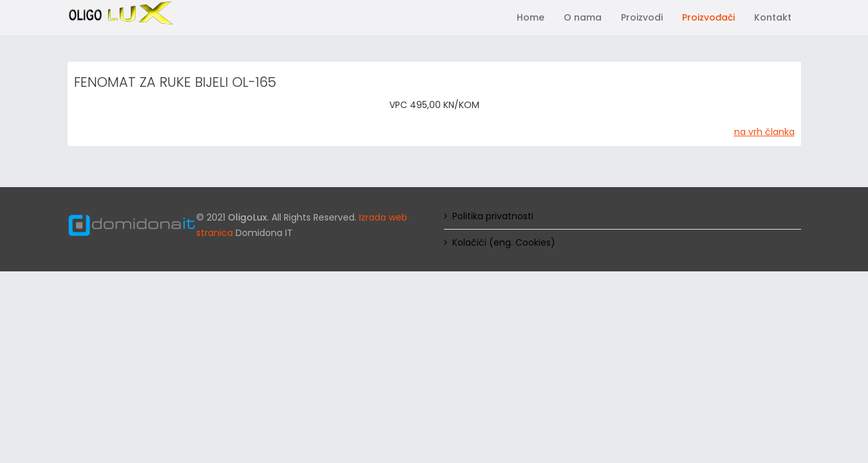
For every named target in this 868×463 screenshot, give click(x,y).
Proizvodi (642, 17)
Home (531, 17)
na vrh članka (764, 132)
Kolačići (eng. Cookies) (504, 242)
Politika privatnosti (493, 216)
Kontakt (773, 17)
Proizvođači (708, 17)
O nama (583, 17)
